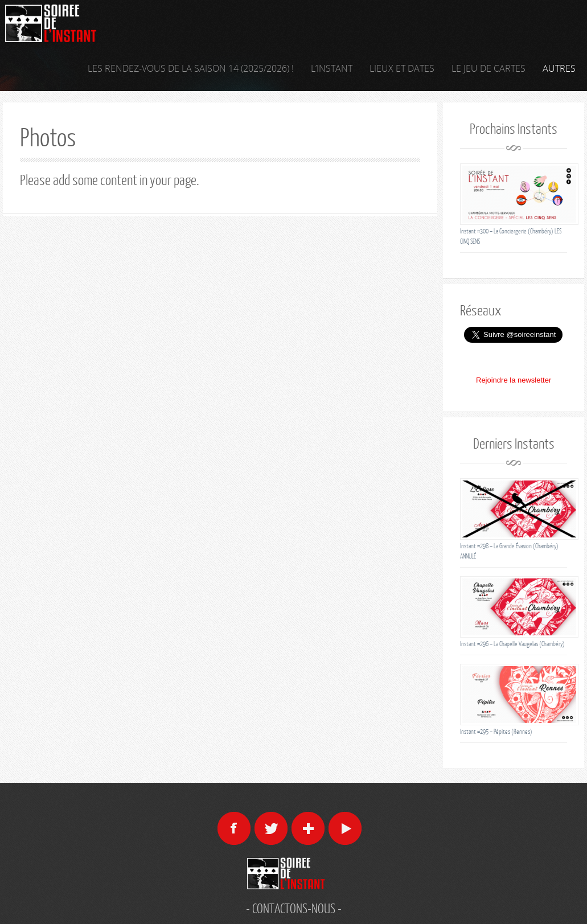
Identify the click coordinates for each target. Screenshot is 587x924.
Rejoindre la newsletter (514, 380)
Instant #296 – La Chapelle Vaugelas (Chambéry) (512, 644)
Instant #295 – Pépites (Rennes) (496, 731)
